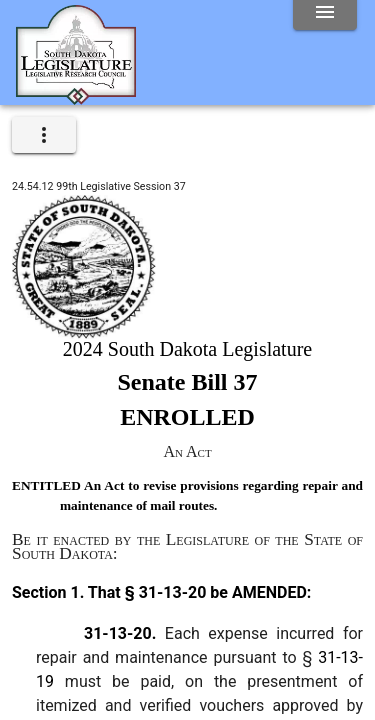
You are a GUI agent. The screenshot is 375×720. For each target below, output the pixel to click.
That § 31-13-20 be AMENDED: (197, 592)
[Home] (76, 97)
